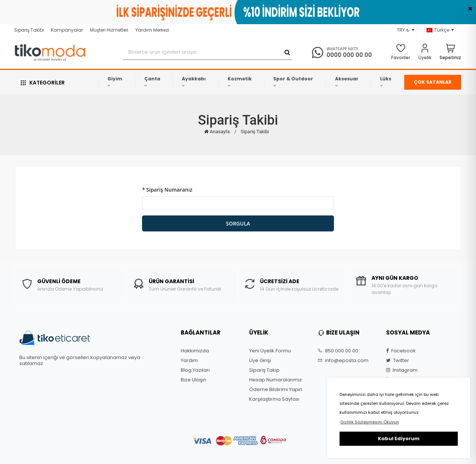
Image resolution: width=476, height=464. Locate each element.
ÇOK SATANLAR (433, 82)
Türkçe (440, 30)
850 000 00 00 (338, 351)
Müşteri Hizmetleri (109, 30)
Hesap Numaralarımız (276, 380)
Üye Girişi (260, 361)
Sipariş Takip (264, 370)
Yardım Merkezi (152, 30)
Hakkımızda (195, 351)
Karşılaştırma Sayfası (274, 399)
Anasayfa (217, 132)
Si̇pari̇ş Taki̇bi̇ (255, 132)
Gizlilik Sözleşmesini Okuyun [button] (370, 422)
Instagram (402, 370)
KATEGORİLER (43, 83)
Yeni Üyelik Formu (270, 351)
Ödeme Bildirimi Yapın (276, 390)
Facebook (401, 351)
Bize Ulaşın (194, 380)
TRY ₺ (406, 30)
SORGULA (238, 223)
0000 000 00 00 (349, 55)
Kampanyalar (67, 30)
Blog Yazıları (195, 370)
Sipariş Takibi (29, 30)
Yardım (189, 361)
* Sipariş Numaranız (167, 190)
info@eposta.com (343, 361)
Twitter (398, 361)
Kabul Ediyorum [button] (399, 439)
